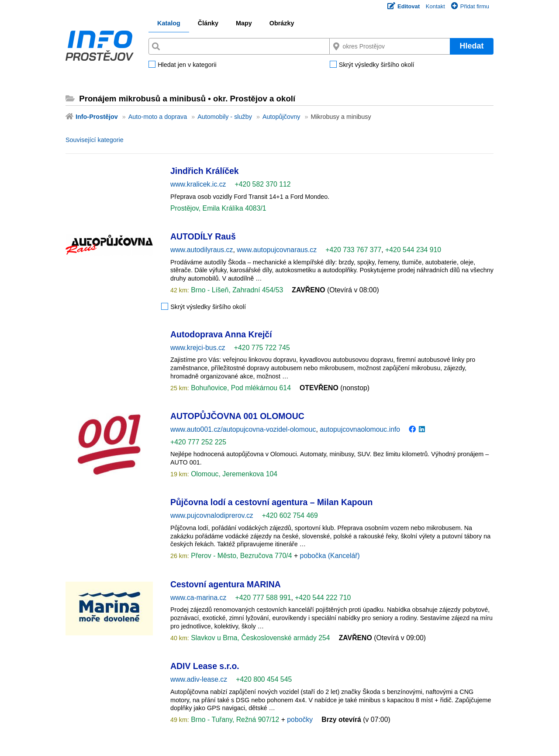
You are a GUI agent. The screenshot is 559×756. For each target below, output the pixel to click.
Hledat (471, 46)
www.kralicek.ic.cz (198, 184)
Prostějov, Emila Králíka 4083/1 (218, 208)
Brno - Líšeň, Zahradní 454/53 (236, 290)
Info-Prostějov (97, 117)
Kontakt (435, 6)
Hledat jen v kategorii (187, 65)
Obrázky (282, 23)
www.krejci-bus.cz (198, 348)
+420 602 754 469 (290, 515)
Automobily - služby (225, 117)
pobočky (300, 720)
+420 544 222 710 (323, 598)
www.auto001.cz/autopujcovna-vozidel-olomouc (243, 429)
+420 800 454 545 (264, 679)
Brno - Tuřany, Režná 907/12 (235, 720)
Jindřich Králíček (205, 171)
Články (208, 23)
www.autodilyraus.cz (202, 250)
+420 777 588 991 (263, 598)
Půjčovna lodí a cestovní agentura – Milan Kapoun (271, 502)
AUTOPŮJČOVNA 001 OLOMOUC (237, 416)
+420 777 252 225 (198, 442)
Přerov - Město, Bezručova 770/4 (242, 556)
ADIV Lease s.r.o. (205, 666)
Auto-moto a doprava (158, 117)
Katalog (169, 23)
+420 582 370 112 (263, 184)
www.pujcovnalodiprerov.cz (212, 515)
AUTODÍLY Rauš (203, 236)
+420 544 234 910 (413, 250)
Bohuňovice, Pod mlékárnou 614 (240, 388)
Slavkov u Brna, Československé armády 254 (260, 638)
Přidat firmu (470, 6)
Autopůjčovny (281, 117)
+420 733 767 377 (353, 250)
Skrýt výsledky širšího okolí (377, 65)
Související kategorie (95, 140)
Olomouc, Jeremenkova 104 (233, 474)
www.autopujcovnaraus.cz (277, 250)
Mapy (244, 23)
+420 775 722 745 (262, 348)
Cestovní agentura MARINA (226, 584)
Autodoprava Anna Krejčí (221, 334)
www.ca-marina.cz (198, 598)
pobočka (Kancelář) (330, 556)
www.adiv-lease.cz (199, 679)
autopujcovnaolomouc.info (360, 429)
